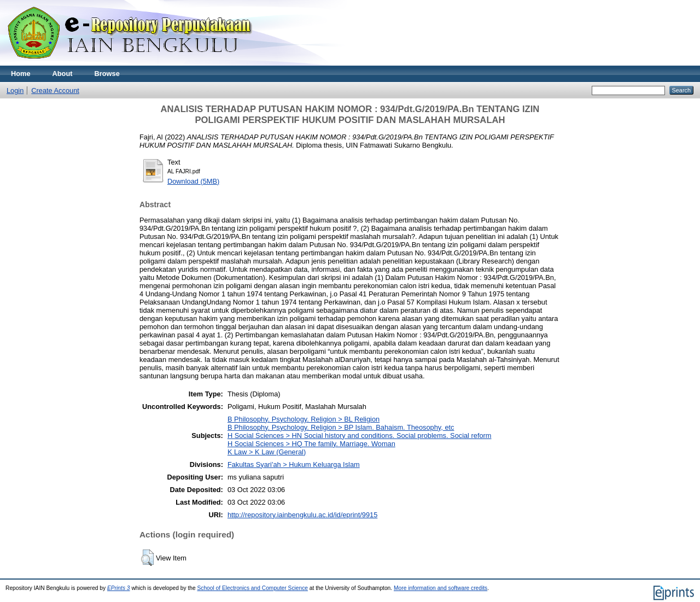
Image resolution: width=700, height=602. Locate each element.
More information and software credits (441, 588)
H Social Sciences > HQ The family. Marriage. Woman (311, 444)
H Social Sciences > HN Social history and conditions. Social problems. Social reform (360, 436)
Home (21, 74)
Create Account (55, 90)
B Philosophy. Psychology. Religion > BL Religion (304, 419)
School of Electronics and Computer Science (252, 588)
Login (15, 90)
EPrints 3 (119, 588)
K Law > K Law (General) (267, 452)
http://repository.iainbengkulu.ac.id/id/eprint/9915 (302, 515)
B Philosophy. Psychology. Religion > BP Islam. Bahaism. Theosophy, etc (341, 427)
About (63, 74)
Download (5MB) (193, 181)
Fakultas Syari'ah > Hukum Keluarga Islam (294, 464)
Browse (107, 74)
